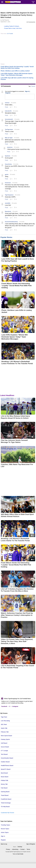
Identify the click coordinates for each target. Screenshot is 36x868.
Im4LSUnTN (8, 111)
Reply (7, 107)
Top (30, 86)
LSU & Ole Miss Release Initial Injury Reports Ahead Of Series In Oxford (15, 417)
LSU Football (10, 34)
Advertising (15, 849)
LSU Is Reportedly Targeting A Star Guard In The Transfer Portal (17, 667)
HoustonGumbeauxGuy (11, 222)
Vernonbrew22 (9, 119)
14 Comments (31, 22)
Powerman (8, 183)
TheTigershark (9, 129)
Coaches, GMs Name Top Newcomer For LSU (17, 465)
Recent (33, 86)
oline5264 (8, 203)
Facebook (4, 706)
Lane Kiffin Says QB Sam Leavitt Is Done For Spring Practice (18, 260)
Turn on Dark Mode (18, 854)
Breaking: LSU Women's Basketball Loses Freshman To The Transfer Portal (17, 362)
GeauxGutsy (8, 164)
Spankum (8, 156)
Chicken (7, 103)
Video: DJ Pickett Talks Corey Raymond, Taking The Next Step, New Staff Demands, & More (17, 641)
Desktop (20, 847)
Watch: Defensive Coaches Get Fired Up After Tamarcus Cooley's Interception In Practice (17, 615)
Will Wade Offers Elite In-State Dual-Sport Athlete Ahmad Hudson (17, 515)
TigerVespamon (9, 195)
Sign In (3, 836)
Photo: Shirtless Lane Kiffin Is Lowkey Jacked (15, 71)
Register (4, 840)
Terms (28, 849)
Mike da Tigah (9, 138)
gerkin (7, 174)
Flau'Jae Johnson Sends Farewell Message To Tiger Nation (14, 441)
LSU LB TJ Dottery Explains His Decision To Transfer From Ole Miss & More (17, 590)
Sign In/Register (31, 844)
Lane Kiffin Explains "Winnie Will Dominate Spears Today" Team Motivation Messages (17, 74)
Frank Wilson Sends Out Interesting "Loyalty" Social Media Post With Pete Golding (17, 67)
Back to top (4, 844)
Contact (22, 849)
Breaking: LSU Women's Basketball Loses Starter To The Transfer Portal (15, 540)
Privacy (8, 849)
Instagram (15, 706)
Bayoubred (8, 211)
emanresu (10, 147)
